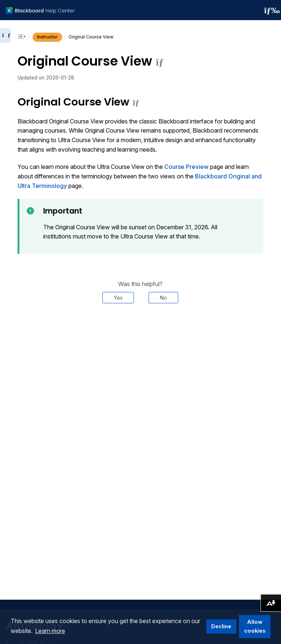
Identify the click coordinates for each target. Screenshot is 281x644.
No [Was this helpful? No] (163, 298)
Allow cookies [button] (255, 626)
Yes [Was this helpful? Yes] (118, 298)
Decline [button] (221, 626)
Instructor (47, 37)
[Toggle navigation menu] (270, 10)
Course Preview (186, 167)
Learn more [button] (50, 631)
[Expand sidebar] (5, 36)
